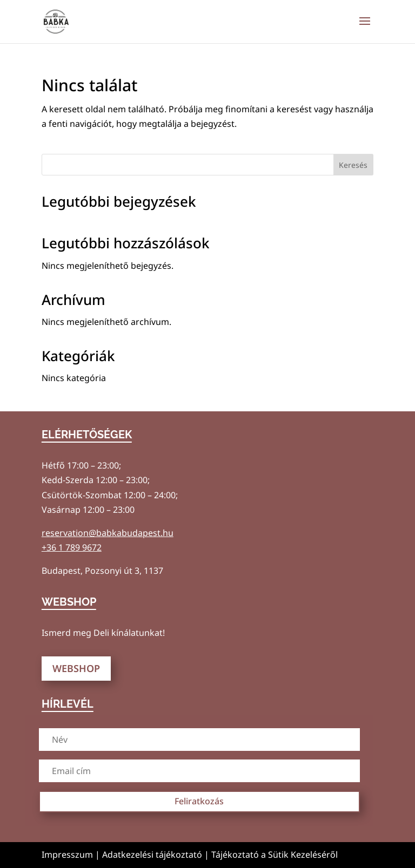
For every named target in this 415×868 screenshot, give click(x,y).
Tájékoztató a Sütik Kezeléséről (275, 855)
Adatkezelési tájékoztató (152, 855)
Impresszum (67, 855)
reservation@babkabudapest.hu (108, 533)
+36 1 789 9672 (72, 547)
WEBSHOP (76, 668)
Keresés (353, 165)
